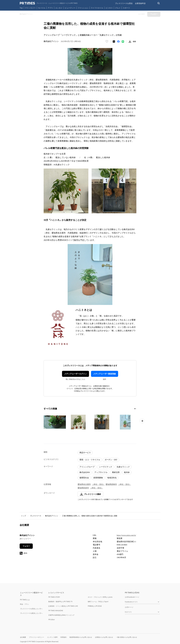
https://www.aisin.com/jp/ (126, 535)
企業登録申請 (140, 3)
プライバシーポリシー (36, 637)
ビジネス (109, 8)
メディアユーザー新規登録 (104, 374)
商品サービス (85, 453)
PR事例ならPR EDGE (95, 606)
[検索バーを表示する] (159, 3)
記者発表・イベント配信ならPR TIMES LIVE (63, 606)
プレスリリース (36, 516)
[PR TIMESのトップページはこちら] (49, 3)
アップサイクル (101, 472)
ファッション (83, 8)
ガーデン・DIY (111, 460)
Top (21, 8)
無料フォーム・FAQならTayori (98, 602)
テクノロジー (30, 8)
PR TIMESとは (25, 600)
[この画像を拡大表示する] (55, 422)
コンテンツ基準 (52, 637)
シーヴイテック (106, 467)
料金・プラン (24, 604)
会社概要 (23, 637)
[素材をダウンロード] (130, 42)
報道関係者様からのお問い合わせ (81, 637)
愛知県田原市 (83, 488)
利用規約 (63, 637)
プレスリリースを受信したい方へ (31, 609)
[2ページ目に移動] (136, 409)
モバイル (42, 8)
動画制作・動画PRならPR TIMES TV (60, 602)
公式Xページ (129, 607)
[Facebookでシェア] (118, 42)
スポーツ (126, 8)
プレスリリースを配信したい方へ (31, 613)
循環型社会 (84, 478)
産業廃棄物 (98, 478)
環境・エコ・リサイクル (90, 460)
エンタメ (59, 8)
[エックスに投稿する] (114, 42)
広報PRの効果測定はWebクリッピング (61, 615)
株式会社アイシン (52, 516)
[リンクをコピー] (134, 42)
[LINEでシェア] (123, 42)
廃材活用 (116, 472)
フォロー (26, 546)
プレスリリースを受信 (124, 3)
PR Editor (52, 620)
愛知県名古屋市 (84, 484)
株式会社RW (85, 472)
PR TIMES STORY (54, 597)
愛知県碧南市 (111, 484)
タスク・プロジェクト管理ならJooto (100, 597)
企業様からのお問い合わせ (104, 637)
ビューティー (70, 8)
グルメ (118, 8)
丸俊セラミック (123, 467)
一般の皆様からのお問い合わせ (126, 637)
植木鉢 (127, 472)
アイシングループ (87, 467)
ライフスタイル (97, 8)
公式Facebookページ (132, 597)
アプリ (50, 8)
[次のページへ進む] (142, 421)
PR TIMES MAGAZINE (56, 611)
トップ (24, 516)
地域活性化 (112, 478)
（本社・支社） (98, 484)
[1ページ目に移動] (135, 409)
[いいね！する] (107, 42)
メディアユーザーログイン (75, 374)
